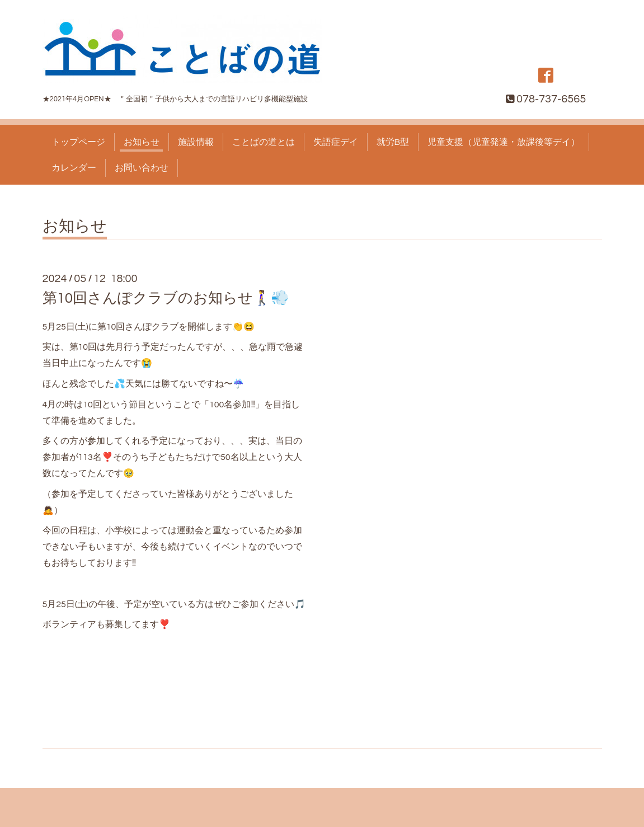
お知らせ (142, 142)
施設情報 (196, 142)
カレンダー (74, 168)
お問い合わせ (142, 168)
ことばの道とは (264, 142)
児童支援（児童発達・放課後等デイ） (504, 142)
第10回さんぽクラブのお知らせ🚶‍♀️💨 (166, 298)
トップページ (78, 142)
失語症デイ (336, 142)
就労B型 (393, 142)
